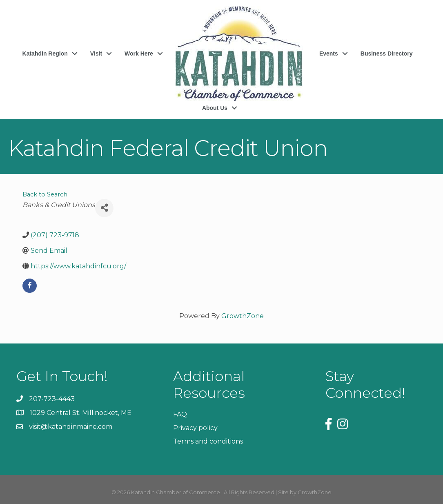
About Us (215, 108)
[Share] (104, 208)
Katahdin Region (45, 54)
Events (329, 54)
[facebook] (30, 286)
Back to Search (45, 194)
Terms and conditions (208, 441)
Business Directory (387, 54)
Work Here (139, 54)
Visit (96, 54)
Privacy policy (195, 428)
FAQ (180, 414)
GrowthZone (243, 316)
